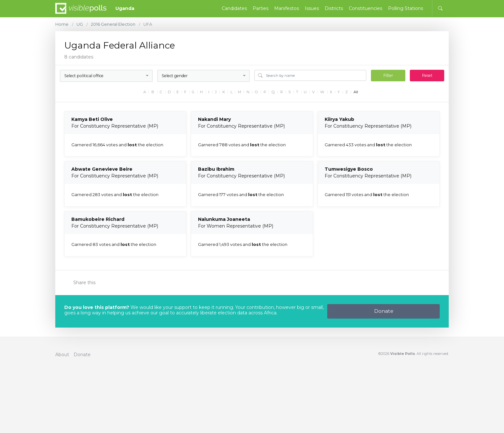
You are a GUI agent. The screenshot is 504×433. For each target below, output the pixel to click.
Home (62, 24)
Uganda (125, 8)
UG (80, 24)
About (62, 355)
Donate (384, 311)
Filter (388, 75)
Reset (427, 75)
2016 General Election (113, 24)
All (356, 92)
